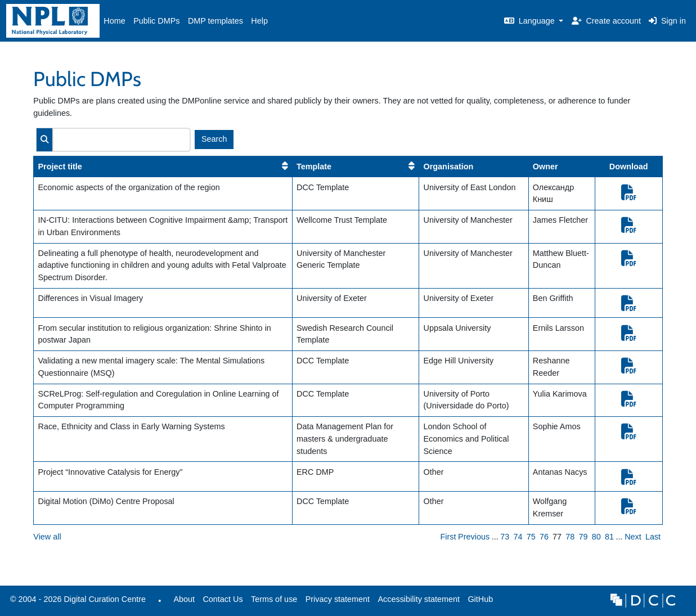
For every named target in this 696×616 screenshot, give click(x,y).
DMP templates (215, 21)
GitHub (478, 602)
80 (596, 537)
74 (518, 537)
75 (531, 537)
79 (583, 537)
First (448, 537)
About (184, 599)
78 (570, 537)
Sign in (667, 21)
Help (259, 21)
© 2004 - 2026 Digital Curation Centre (76, 602)
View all (47, 537)
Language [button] (531, 21)
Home (114, 21)
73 (505, 537)
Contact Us (223, 599)
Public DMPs (156, 21)
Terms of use (274, 599)
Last (653, 537)
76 (544, 537)
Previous (474, 537)
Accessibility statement (419, 599)
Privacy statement (338, 599)
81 (609, 537)
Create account (606, 21)
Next (633, 537)
